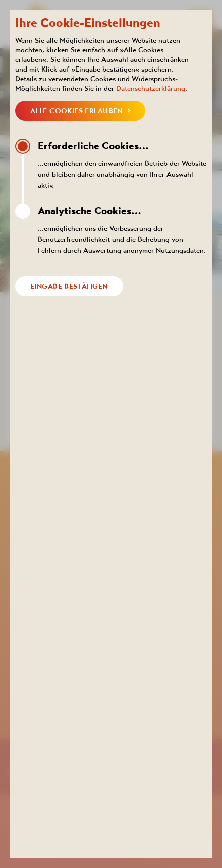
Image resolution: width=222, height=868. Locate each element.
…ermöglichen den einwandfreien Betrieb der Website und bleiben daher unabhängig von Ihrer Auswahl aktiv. (122, 164)
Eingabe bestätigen (69, 286)
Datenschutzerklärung (151, 88)
